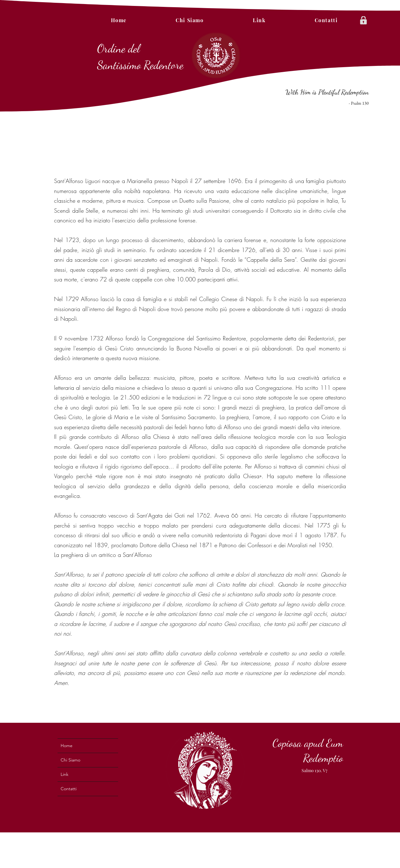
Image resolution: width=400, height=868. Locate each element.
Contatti (69, 789)
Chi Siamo (70, 760)
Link (65, 774)
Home (67, 746)
